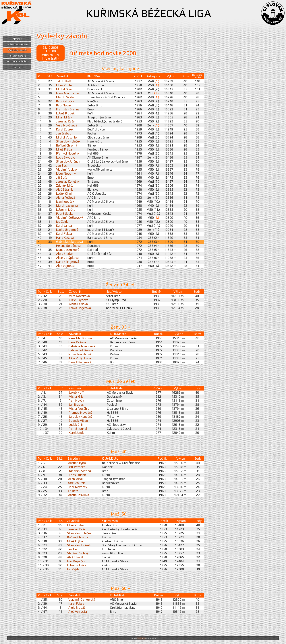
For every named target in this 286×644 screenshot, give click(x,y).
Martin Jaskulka (67, 206)
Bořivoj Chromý (67, 145)
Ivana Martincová (68, 93)
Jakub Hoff (64, 81)
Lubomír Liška (66, 210)
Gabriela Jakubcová (69, 242)
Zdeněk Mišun (66, 186)
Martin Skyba (65, 97)
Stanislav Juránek (68, 161)
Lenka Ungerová (67, 230)
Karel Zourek (65, 129)
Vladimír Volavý (67, 169)
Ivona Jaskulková (68, 250)
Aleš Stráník (64, 190)
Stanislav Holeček (68, 141)
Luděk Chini (64, 194)
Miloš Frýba (64, 149)
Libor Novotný (66, 173)
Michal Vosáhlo (66, 137)
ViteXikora (141, 638)
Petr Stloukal (65, 214)
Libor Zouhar (65, 85)
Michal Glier (64, 89)
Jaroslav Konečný (68, 182)
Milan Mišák (64, 117)
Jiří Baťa (62, 177)
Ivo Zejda (62, 222)
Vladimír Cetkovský (69, 218)
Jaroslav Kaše (65, 121)
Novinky (17, 39)
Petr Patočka (65, 101)
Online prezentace (17, 44)
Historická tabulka (17, 61)
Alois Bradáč (65, 254)
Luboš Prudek (65, 113)
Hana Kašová (65, 238)
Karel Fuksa (64, 234)
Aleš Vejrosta (65, 266)
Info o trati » (51, 58)
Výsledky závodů (17, 50)
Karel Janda (64, 226)
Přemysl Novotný (68, 153)
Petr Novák (64, 105)
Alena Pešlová (66, 198)
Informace (17, 67)
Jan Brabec (64, 133)
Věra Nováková (67, 125)
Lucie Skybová (66, 157)
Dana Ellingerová (68, 262)
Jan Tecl (62, 165)
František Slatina (68, 109)
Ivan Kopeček (65, 202)
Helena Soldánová (68, 246)
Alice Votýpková (67, 258)
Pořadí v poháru (17, 56)
